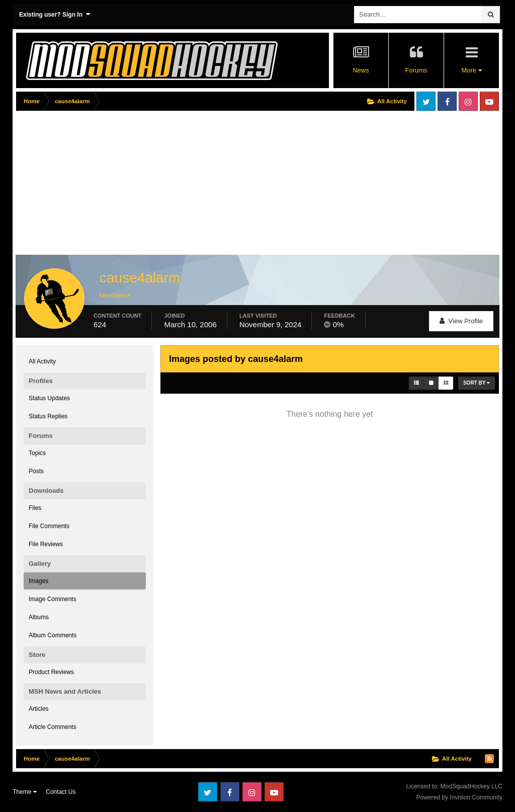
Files (35, 508)
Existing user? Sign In (55, 14)
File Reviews (46, 544)
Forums (416, 70)
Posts (36, 471)
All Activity (42, 361)
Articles (38, 709)
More (471, 70)
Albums (39, 617)
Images (38, 581)
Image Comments (53, 599)
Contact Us (61, 792)
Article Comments (53, 727)
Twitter (426, 101)
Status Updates (49, 398)
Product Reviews (51, 672)
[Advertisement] (134, 185)
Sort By (477, 383)
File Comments (49, 526)
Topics (37, 453)
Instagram (468, 101)
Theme (25, 792)
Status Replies (48, 416)
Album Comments (53, 635)
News (361, 70)
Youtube (489, 101)
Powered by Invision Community (459, 797)
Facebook (447, 101)
